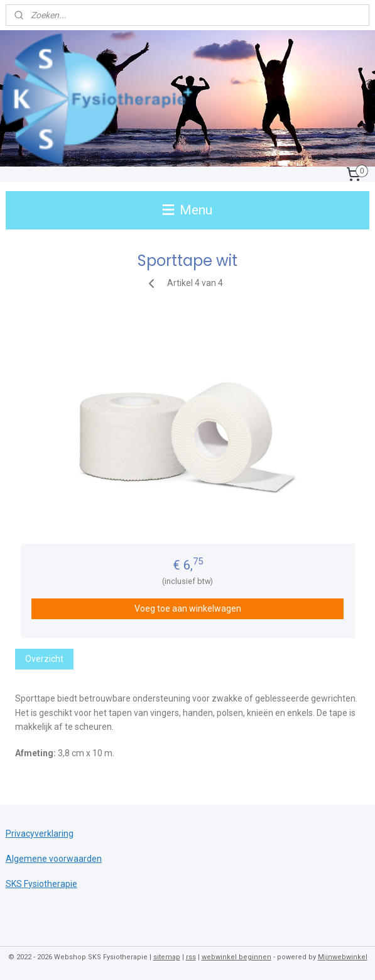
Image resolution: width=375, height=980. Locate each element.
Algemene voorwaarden (54, 859)
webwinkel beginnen (236, 957)
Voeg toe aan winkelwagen (188, 608)
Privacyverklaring (40, 834)
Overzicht (44, 659)
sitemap (167, 957)
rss (191, 957)
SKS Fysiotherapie (41, 884)
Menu (188, 210)
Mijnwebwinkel (343, 957)
